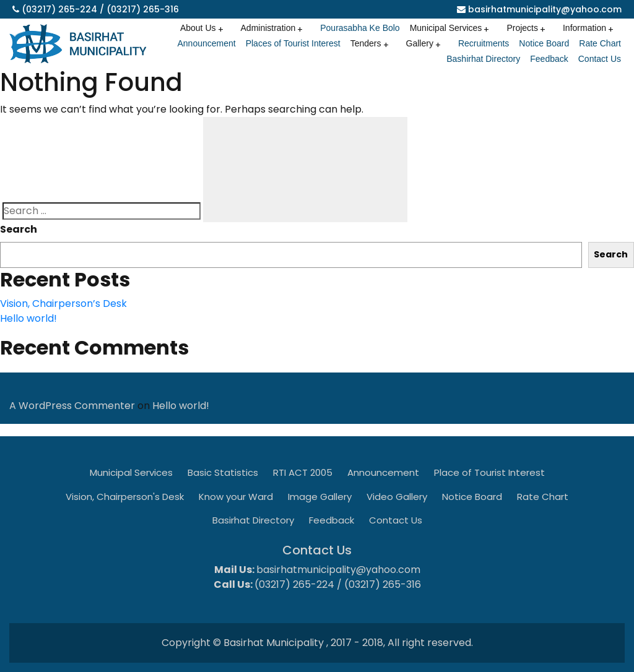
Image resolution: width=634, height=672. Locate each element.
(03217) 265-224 (59, 9)
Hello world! (28, 318)
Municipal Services (446, 28)
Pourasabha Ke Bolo (360, 28)
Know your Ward (236, 497)
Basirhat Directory (253, 520)
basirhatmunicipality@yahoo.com (545, 9)
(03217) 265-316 (143, 9)
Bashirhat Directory (483, 59)
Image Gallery (320, 497)
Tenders (366, 43)
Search (19, 229)
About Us (198, 28)
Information (584, 28)
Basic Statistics (223, 472)
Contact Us (600, 59)
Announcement (206, 43)
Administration (268, 28)
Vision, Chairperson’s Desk (63, 304)
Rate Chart (600, 43)
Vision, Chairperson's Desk (125, 497)
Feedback (549, 59)
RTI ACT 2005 (303, 472)
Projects (522, 28)
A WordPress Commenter (72, 406)
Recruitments (484, 43)
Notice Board (544, 43)
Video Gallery (397, 497)
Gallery (420, 43)
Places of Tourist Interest (293, 43)
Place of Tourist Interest (489, 472)
